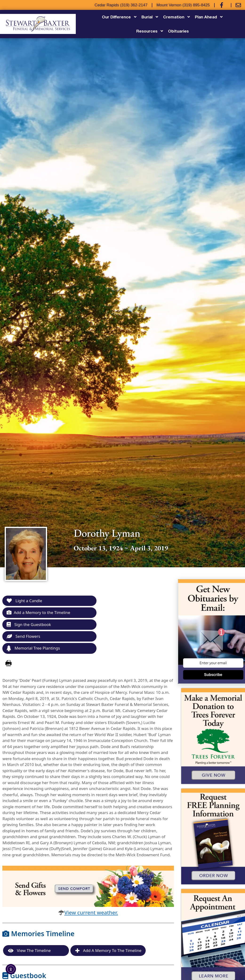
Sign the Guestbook (29, 624)
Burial (150, 17)
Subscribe (213, 675)
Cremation (177, 17)
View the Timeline (29, 951)
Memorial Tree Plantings (33, 649)
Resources (150, 31)
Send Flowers (23, 636)
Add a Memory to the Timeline (38, 612)
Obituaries (178, 31)
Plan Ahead (209, 17)
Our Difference (120, 17)
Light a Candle (24, 601)
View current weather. (91, 912)
